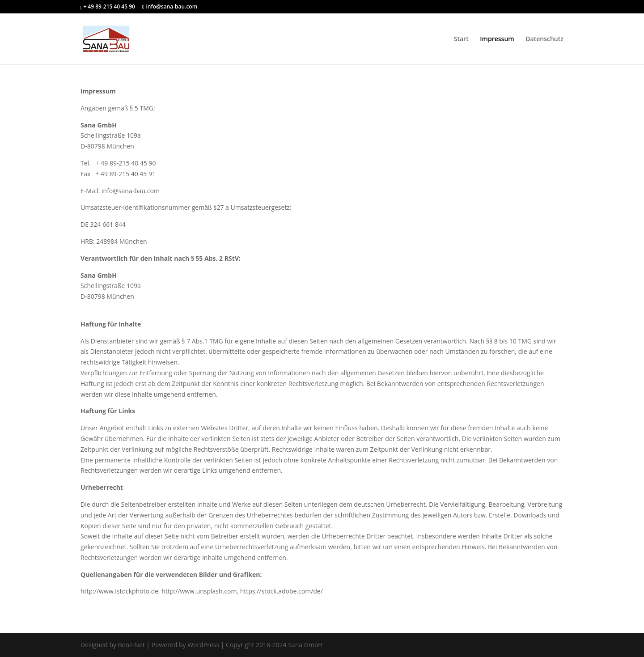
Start (461, 39)
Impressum (497, 39)
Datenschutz (544, 39)
